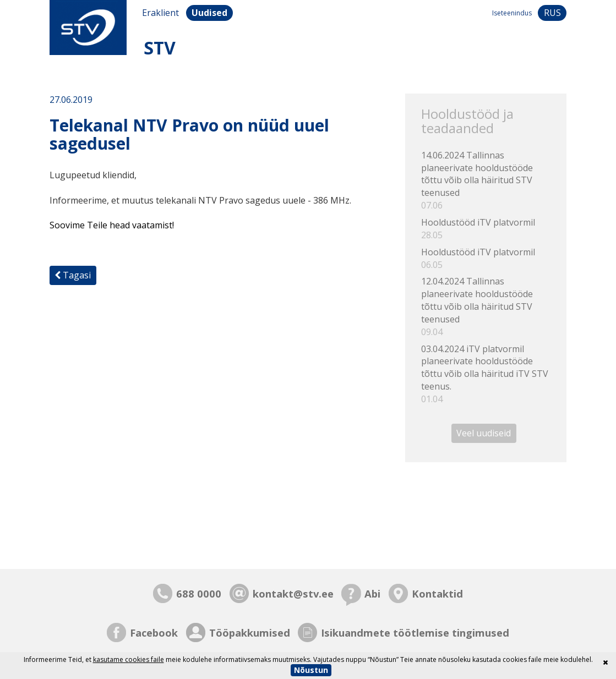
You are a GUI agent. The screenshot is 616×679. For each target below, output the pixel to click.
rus (552, 13)
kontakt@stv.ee (293, 593)
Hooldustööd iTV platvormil (486, 229)
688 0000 (199, 593)
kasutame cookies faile (129, 659)
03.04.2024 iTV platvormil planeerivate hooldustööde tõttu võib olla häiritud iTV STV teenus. (486, 374)
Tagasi (73, 275)
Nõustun (311, 670)
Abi (372, 593)
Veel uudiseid (484, 434)
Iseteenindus (512, 13)
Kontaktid (437, 593)
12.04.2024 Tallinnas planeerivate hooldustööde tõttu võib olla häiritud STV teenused (486, 306)
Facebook (154, 633)
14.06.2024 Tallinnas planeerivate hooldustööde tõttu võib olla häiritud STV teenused (486, 180)
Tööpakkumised (250, 633)
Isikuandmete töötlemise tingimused (415, 633)
